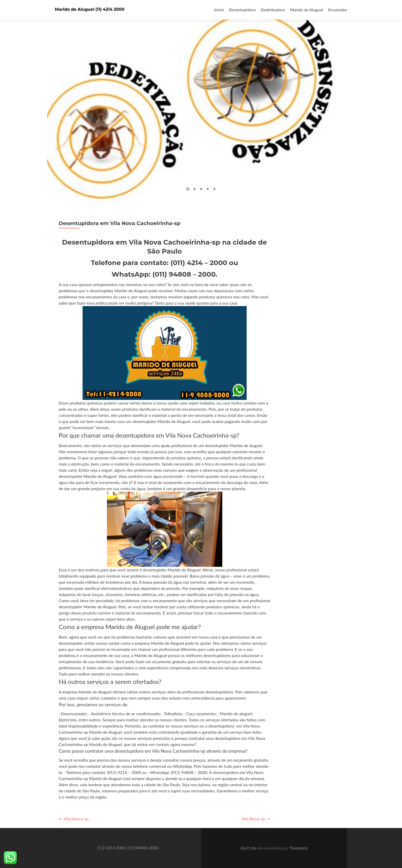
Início (219, 10)
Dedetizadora (273, 10)
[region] (201, 103)
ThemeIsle (299, 848)
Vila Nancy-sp (74, 819)
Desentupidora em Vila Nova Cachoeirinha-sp (120, 223)
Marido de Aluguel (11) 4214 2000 (90, 9)
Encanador (338, 10)
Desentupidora (242, 10)
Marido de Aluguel (306, 10)
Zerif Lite (249, 848)
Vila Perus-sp (256, 819)
